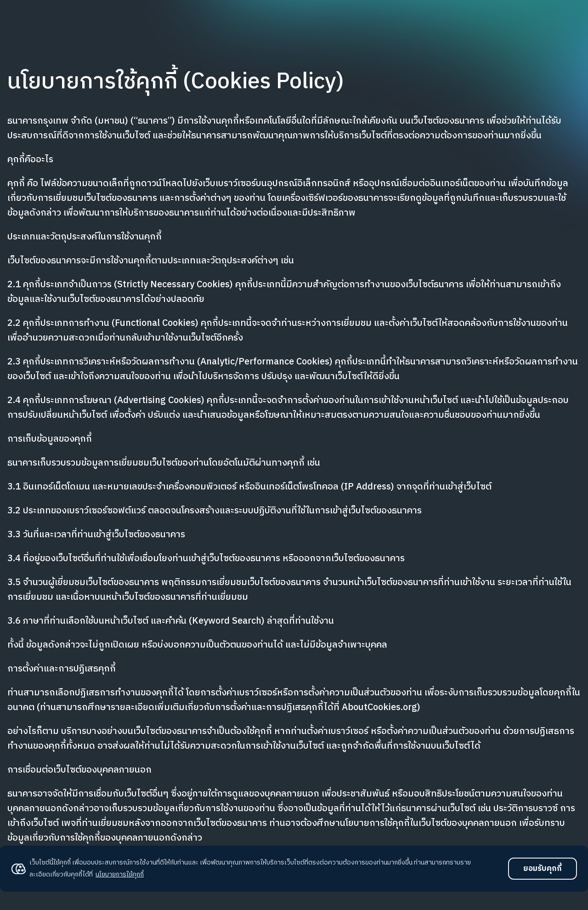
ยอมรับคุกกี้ (543, 869)
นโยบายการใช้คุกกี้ (120, 874)
